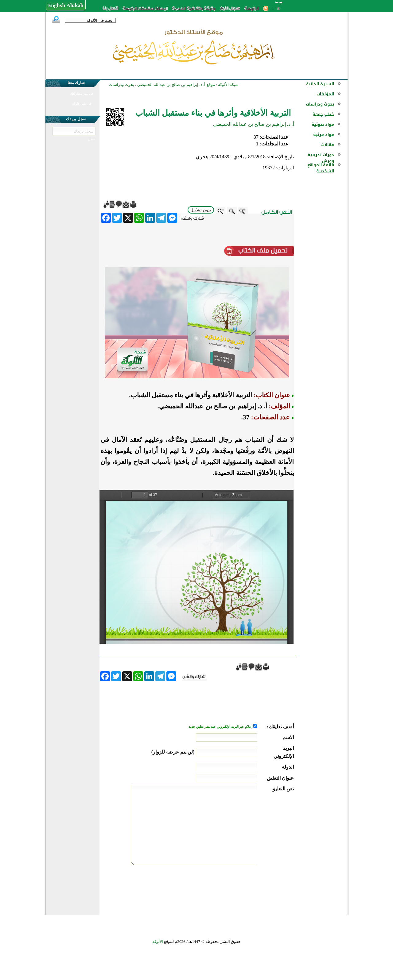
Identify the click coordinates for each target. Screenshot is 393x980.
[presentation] (247, 888)
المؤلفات (325, 94)
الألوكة (158, 941)
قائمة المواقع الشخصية (321, 168)
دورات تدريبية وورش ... (321, 158)
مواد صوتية (323, 124)
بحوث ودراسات (320, 104)
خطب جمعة (323, 114)
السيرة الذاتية (320, 84)
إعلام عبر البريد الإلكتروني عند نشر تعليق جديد (221, 727)
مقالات (328, 145)
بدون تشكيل (201, 210)
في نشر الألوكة (82, 104)
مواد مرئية (324, 135)
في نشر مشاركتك (82, 94)
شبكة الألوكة (228, 85)
